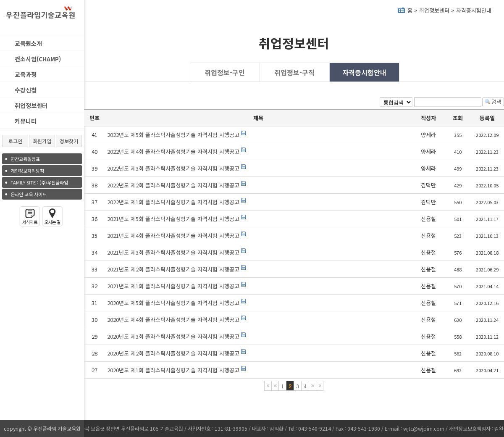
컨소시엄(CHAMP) (38, 59)
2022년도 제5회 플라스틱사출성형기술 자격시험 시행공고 (173, 135)
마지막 (320, 386)
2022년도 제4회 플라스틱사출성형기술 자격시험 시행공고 (173, 151)
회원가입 (42, 141)
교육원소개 (28, 43)
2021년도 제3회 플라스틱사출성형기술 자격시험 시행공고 (173, 252)
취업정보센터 (31, 105)
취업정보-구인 (225, 72)
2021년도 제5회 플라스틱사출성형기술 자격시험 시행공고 (173, 219)
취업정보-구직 (294, 72)
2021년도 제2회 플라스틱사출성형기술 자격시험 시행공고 (173, 269)
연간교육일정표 (25, 159)
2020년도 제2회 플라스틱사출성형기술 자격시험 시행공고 (174, 353)
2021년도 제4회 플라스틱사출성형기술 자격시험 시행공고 (173, 236)
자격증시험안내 (474, 10)
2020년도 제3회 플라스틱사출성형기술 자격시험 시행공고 (174, 336)
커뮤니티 (26, 121)
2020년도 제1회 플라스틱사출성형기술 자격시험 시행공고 (174, 370)
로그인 (15, 141)
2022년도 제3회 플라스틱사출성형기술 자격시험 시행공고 (173, 168)
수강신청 (26, 90)
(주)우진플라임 (39, 182)
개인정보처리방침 (27, 171)
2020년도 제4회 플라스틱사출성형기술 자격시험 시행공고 (173, 320)
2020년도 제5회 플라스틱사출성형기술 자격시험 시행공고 (173, 303)
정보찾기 (69, 141)
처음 (268, 386)
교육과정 (26, 74)
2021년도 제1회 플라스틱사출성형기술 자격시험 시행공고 (173, 286)
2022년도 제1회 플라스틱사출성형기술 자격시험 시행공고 (173, 202)
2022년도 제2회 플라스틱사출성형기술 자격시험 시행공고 (173, 185)
